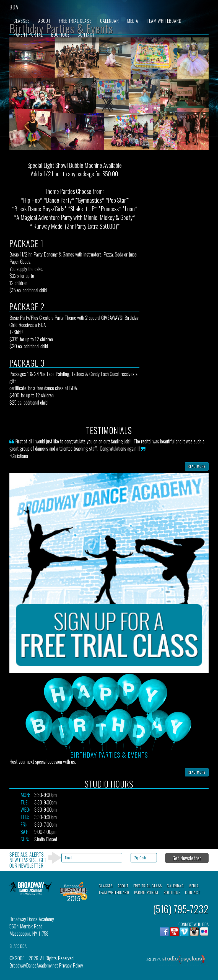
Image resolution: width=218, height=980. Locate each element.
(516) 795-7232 (181, 909)
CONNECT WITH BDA (194, 924)
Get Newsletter (187, 858)
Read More (197, 466)
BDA (14, 7)
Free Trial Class (75, 21)
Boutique (60, 35)
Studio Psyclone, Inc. (184, 961)
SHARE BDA (18, 946)
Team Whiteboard (164, 21)
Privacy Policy (71, 965)
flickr (204, 932)
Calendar (110, 21)
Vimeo (184, 932)
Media (133, 21)
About (44, 21)
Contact (86, 35)
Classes (22, 21)
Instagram (194, 932)
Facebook (164, 932)
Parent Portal (28, 35)
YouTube (174, 932)
